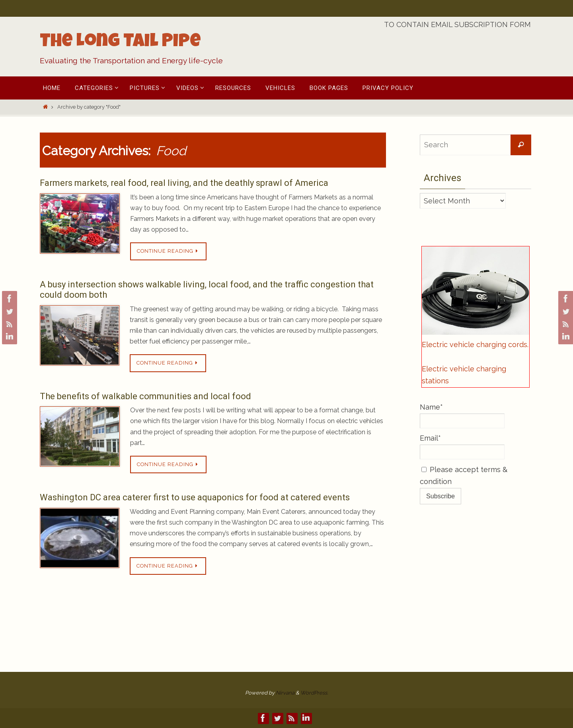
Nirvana (285, 693)
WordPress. (314, 693)
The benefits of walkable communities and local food (145, 396)
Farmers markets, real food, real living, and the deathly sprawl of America (184, 183)
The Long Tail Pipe (120, 43)
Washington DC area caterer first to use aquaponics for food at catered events (195, 497)
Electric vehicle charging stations (464, 375)
